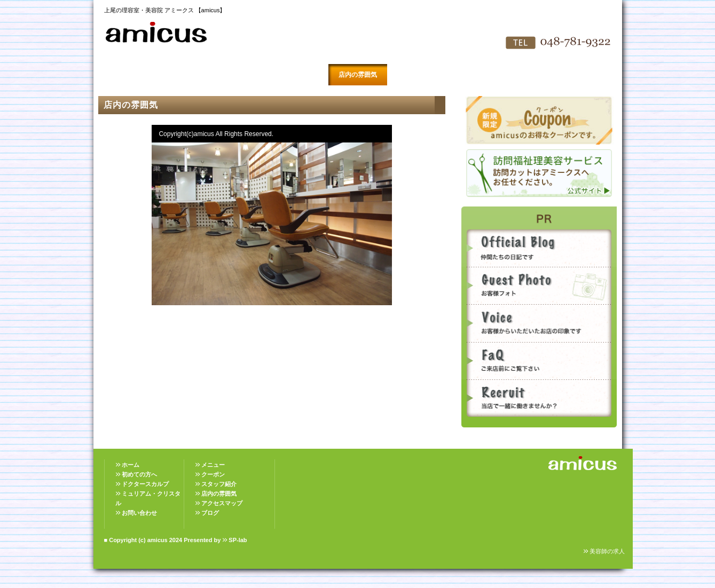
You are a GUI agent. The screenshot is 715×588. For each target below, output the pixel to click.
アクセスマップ (417, 75)
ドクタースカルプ (145, 484)
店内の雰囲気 (358, 75)
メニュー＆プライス (240, 75)
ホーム (131, 465)
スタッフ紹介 (299, 75)
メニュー (213, 465)
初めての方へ (182, 75)
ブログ (210, 513)
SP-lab (238, 540)
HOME (123, 75)
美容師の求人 (607, 551)
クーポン (213, 474)
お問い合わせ (475, 75)
